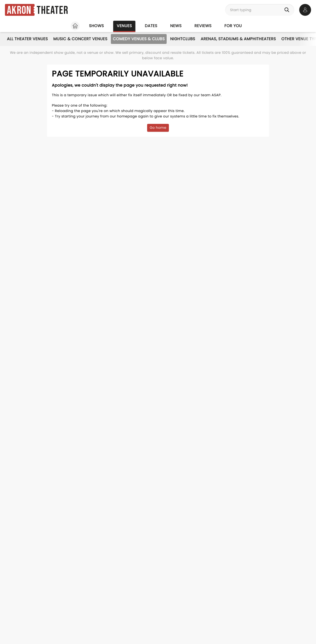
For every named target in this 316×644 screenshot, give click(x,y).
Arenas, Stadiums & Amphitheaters (238, 39)
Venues (124, 26)
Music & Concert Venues (80, 39)
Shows (96, 26)
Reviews (203, 26)
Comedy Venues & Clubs (139, 39)
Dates (151, 26)
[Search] (288, 10)
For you (233, 26)
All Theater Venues (27, 39)
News (176, 26)
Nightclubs (183, 39)
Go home (158, 128)
